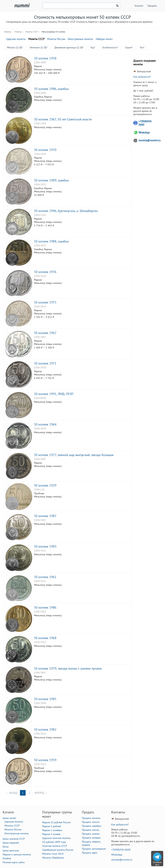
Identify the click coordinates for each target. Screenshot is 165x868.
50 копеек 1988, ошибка (51, 241)
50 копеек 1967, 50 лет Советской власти (63, 119)
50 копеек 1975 (45, 302)
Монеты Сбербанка (53, 858)
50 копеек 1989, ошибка (51, 180)
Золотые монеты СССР (55, 846)
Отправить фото (157, 864)
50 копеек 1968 (45, 638)
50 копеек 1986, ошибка (51, 89)
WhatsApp (144, 132)
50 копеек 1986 (45, 607)
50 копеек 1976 (45, 272)
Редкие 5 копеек (51, 834)
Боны (6, 847)
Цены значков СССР (14, 839)
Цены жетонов (11, 851)
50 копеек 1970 (45, 150)
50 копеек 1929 (45, 485)
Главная (7, 32)
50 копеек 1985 (45, 699)
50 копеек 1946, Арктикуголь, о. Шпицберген (66, 211)
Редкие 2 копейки (52, 830)
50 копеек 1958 (45, 58)
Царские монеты (16, 39)
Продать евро (90, 853)
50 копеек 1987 (45, 516)
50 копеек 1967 (45, 333)
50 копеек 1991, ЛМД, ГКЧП (54, 394)
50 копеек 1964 (45, 424)
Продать (152, 6)
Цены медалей (11, 843)
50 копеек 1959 (45, 760)
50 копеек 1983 (45, 546)
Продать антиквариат (94, 849)
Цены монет (9, 818)
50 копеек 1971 (45, 363)
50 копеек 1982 (45, 729)
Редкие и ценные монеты (17, 854)
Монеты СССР (32, 32)
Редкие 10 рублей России (56, 822)
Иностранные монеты (80, 39)
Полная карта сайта (14, 862)
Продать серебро (92, 826)
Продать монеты (91, 818)
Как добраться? (142, 77)
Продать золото (91, 822)
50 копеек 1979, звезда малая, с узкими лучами (68, 668)
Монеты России (56, 39)
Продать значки (91, 834)
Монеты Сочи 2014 (53, 854)
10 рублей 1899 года (54, 842)
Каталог (139, 6)
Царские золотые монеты (56, 838)
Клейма (7, 858)
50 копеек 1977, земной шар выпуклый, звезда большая (74, 455)
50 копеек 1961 (45, 577)
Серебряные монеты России (58, 850)
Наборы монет (104, 39)
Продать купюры (91, 838)
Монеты (18, 32)
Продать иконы (91, 830)
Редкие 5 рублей (52, 826)
